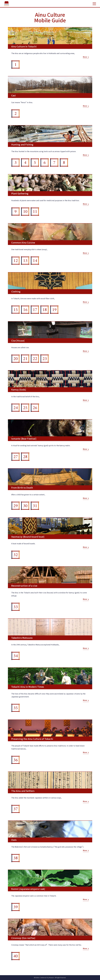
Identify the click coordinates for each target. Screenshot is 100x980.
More (85, 57)
